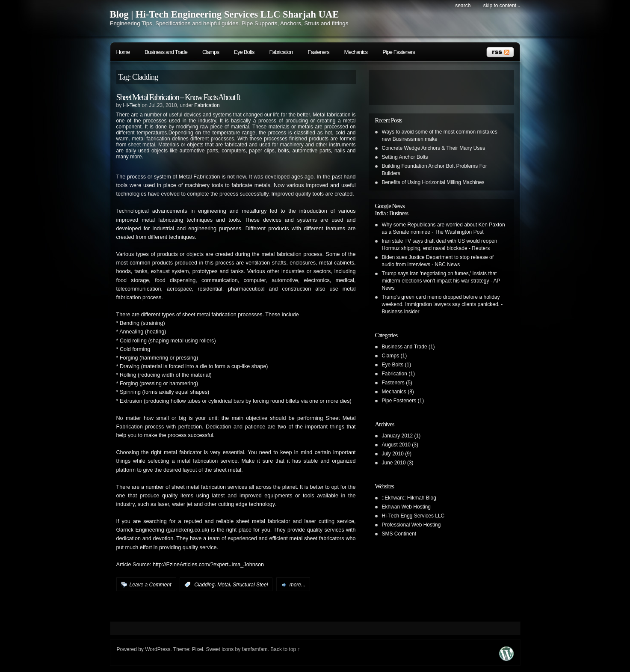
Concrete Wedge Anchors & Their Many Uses (434, 148)
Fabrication (281, 52)
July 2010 (393, 454)
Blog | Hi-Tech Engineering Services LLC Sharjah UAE (225, 14)
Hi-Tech (132, 105)
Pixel (198, 649)
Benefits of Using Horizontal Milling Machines (433, 182)
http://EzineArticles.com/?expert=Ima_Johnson (208, 565)
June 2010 (394, 463)
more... (297, 585)
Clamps (211, 52)
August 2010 (396, 445)
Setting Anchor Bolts (405, 157)
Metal (223, 585)
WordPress (158, 649)
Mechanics (356, 52)
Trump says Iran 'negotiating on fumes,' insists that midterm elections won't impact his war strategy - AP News (441, 281)
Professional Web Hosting (411, 525)
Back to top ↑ (285, 649)
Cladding (204, 585)
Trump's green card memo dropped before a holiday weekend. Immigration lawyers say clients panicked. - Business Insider (442, 304)
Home (123, 52)
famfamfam (255, 649)
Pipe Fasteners (399, 52)
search (463, 6)
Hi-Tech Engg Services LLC (413, 516)
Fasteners (318, 52)
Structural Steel (250, 585)
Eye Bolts (244, 52)
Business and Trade (166, 52)
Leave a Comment (151, 585)
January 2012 (398, 436)
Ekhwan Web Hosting (407, 507)
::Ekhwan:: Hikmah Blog (409, 498)
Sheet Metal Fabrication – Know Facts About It (178, 97)
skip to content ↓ (502, 6)
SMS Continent (399, 534)
